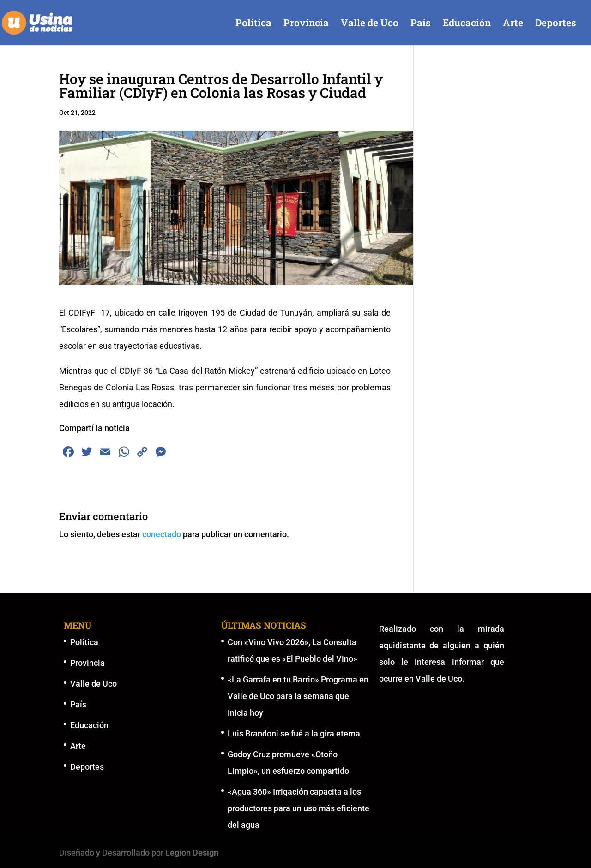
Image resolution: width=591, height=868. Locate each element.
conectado (162, 534)
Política (253, 24)
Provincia (306, 24)
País (421, 24)
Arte (513, 24)
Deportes (556, 24)
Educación (467, 24)
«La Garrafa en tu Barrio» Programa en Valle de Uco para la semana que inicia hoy (298, 696)
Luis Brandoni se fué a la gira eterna (294, 733)
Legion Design (192, 853)
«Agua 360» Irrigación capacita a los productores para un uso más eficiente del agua (299, 808)
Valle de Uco (370, 24)
